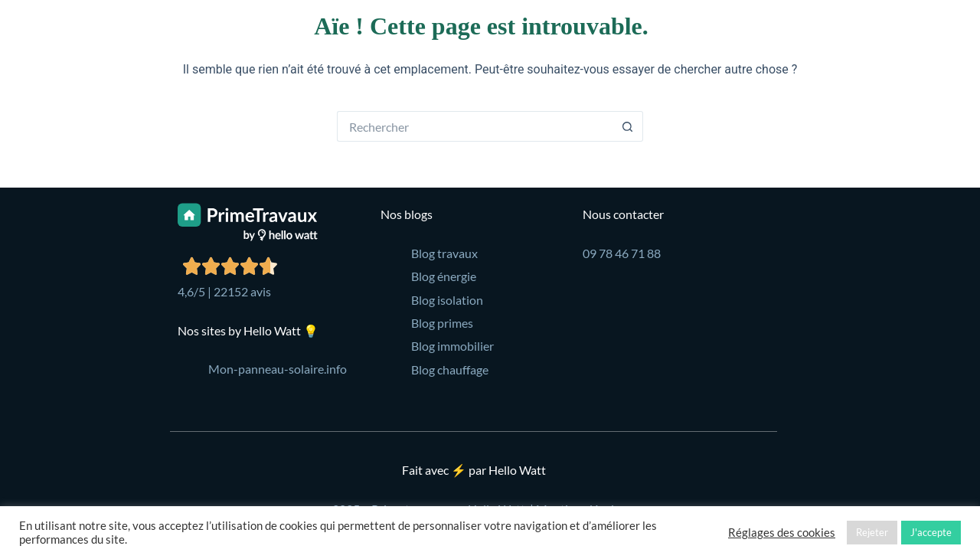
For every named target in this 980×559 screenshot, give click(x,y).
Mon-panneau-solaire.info (278, 369)
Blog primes (442, 323)
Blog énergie (444, 276)
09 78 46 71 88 (622, 253)
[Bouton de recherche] (628, 126)
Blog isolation (447, 300)
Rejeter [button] (872, 532)
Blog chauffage (450, 369)
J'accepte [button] (931, 532)
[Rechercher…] (475, 126)
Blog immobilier (452, 346)
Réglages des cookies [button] (782, 533)
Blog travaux (444, 253)
